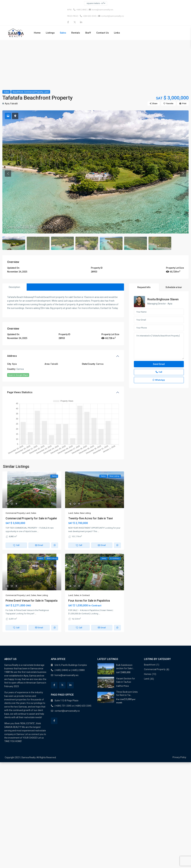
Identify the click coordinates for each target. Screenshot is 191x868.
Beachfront (18, 92)
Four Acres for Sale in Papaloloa (89, 568)
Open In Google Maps (18, 343)
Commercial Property (33, 92)
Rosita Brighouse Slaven (163, 267)
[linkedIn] (81, 22)
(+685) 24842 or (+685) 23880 (70, 638)
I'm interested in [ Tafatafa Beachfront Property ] (159, 314)
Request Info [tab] (144, 255)
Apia (7, 104)
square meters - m (95, 3)
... (38, 499)
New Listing (85, 481)
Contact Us (103, 33)
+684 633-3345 (89, 16)
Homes (148, 642)
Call (159, 340)
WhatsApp (159, 348)
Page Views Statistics (20, 360)
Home (37, 33)
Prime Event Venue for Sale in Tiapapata (32, 568)
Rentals (76, 33)
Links (117, 33)
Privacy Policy (179, 725)
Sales (63, 33)
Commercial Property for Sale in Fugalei (31, 486)
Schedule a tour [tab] (174, 255)
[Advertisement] (95, 64)
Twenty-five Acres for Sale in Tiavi (90, 486)
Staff (88, 33)
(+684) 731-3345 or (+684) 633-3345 (73, 673)
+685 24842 (81, 10)
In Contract (85, 563)
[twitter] (75, 22)
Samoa (100, 332)
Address (12, 324)
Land (46, 92)
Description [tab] (14, 255)
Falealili (14, 104)
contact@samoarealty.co (113, 16)
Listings (50, 33)
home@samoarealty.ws (102, 10)
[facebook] (68, 22)
